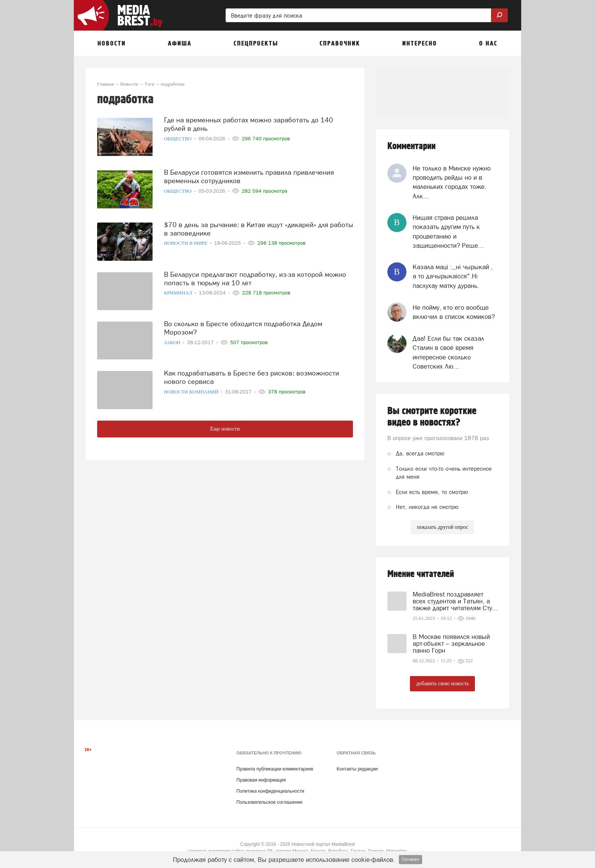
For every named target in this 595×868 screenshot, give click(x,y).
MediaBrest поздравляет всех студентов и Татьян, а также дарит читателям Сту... (455, 601)
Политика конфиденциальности (270, 791)
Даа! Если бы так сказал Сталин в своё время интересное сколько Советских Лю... (448, 352)
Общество (179, 139)
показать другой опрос (442, 527)
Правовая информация (261, 780)
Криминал (179, 293)
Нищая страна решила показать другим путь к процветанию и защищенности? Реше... (448, 232)
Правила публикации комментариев (275, 769)
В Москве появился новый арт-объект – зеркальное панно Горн (451, 644)
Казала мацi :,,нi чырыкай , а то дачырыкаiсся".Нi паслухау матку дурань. (453, 276)
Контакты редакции (357, 769)
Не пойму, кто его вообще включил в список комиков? (454, 312)
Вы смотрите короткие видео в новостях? (432, 417)
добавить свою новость (442, 684)
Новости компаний (192, 392)
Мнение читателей (421, 574)
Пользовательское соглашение (269, 802)
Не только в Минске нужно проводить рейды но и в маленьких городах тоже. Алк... (452, 182)
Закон (173, 342)
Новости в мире (187, 243)
